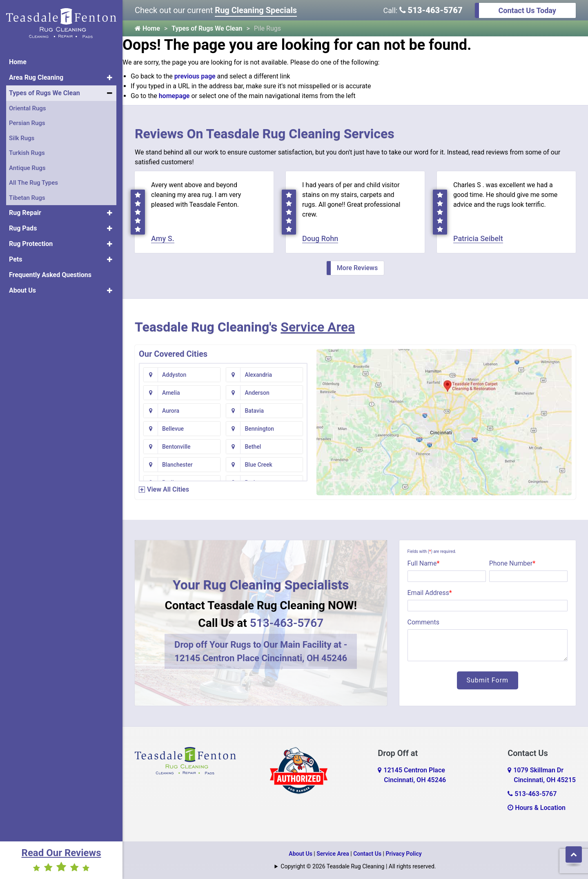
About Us (22, 290)
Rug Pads (23, 228)
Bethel (253, 447)
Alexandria (258, 375)
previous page (195, 76)
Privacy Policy (404, 854)
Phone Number (512, 563)
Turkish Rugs (27, 153)
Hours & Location (537, 808)
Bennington (259, 429)
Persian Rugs (27, 123)
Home (18, 62)
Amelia (171, 393)
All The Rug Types (33, 183)
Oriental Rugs (27, 108)
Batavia (254, 411)
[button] (110, 78)
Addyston (174, 375)
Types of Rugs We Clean (45, 93)
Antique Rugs (27, 168)
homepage (174, 96)
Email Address (430, 593)
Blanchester (177, 465)
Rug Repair (25, 213)
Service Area (318, 327)
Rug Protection (31, 244)
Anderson (257, 393)
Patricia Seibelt (478, 238)
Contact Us (367, 854)
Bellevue (173, 429)
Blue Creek (258, 465)
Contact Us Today (527, 10)
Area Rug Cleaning (36, 77)
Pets (16, 259)
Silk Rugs (22, 138)
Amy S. (163, 238)
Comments (423, 622)
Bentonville (176, 447)
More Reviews (357, 268)
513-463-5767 (431, 10)
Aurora (171, 411)
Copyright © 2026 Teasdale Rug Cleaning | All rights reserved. (358, 866)
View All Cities (168, 489)
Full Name (424, 563)
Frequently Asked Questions (50, 275)
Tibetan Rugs (27, 198)
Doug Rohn (320, 238)
